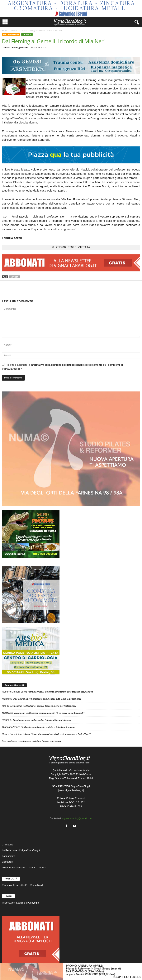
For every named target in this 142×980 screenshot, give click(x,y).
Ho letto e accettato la (62, 367)
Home (5, 31)
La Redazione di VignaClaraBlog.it (21, 850)
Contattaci (8, 862)
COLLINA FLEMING (11, 35)
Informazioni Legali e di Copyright (20, 903)
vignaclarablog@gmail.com (77, 818)
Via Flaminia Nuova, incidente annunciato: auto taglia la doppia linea (59, 692)
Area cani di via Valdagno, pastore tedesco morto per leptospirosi (43, 706)
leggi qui (134, 118)
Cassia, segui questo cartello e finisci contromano (49, 727)
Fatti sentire (8, 856)
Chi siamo (7, 845)
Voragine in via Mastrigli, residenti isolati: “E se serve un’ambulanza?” (49, 713)
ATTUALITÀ (16, 31)
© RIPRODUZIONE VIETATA (71, 248)
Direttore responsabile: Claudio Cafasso (24, 868)
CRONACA (27, 35)
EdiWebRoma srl (76, 798)
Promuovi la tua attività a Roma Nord (22, 885)
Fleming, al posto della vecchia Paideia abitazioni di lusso (42, 720)
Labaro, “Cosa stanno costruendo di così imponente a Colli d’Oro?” (57, 734)
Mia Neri (14, 277)
